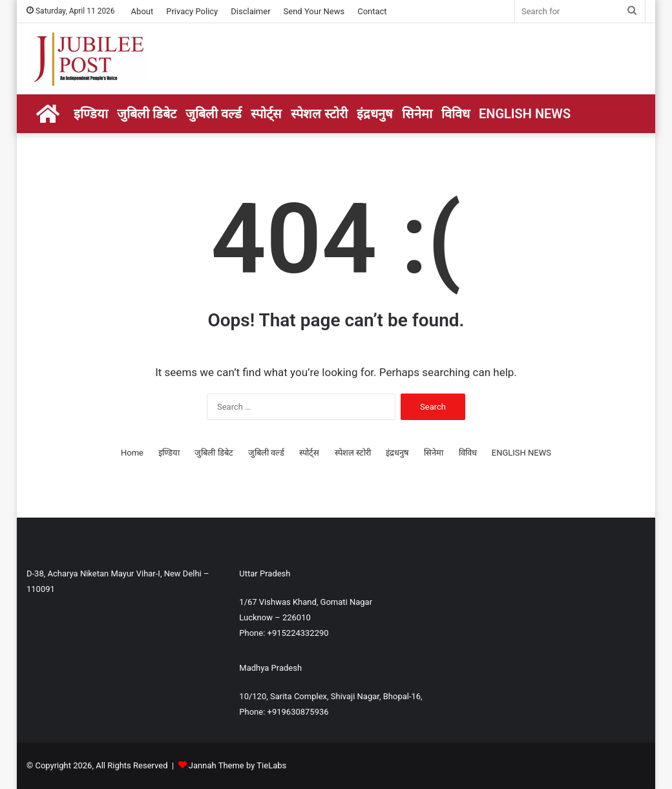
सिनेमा (417, 114)
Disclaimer (250, 11)
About (142, 11)
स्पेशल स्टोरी (319, 114)
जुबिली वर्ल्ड (214, 114)
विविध (456, 114)
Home (132, 453)
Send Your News (314, 11)
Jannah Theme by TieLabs (237, 765)
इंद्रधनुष (375, 114)
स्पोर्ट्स (266, 114)
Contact (372, 11)
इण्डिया (91, 114)
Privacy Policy (192, 11)
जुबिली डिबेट (147, 114)
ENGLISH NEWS (525, 114)
